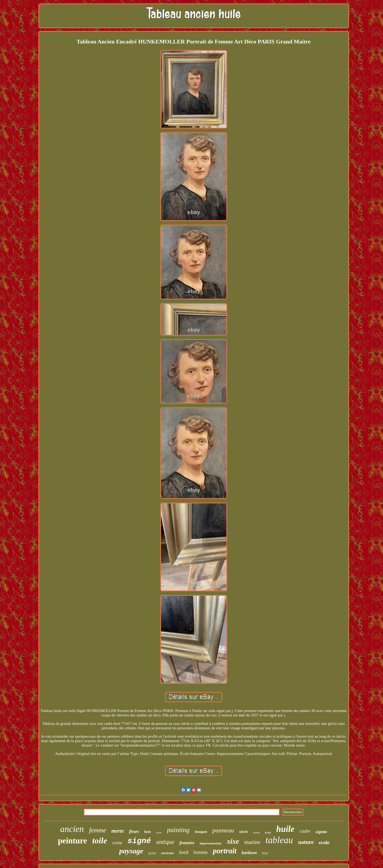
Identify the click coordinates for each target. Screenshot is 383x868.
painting (178, 830)
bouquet (201, 832)
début (256, 832)
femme (98, 830)
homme (201, 852)
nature (306, 842)
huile (285, 829)
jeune (159, 833)
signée (321, 832)
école (268, 832)
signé (139, 841)
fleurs (134, 831)
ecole (324, 842)
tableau (279, 840)
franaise (187, 843)
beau (265, 853)
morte (118, 831)
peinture (72, 841)
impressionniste (211, 843)
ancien (72, 829)
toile (100, 841)
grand (152, 853)
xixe (233, 841)
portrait (225, 851)
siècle (244, 832)
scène (117, 843)
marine (252, 842)
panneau (223, 830)
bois (148, 832)
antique (165, 842)
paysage (131, 851)
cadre (305, 831)
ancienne (167, 853)
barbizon (249, 853)
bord (184, 852)
